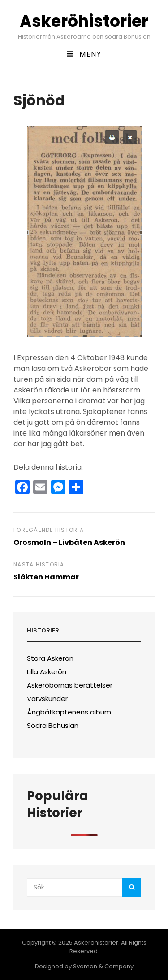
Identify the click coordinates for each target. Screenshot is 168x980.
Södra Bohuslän (53, 725)
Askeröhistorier (84, 21)
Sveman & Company (103, 966)
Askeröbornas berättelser (70, 685)
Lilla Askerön (47, 672)
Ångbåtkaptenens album (69, 712)
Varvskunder (47, 699)
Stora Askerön (50, 658)
